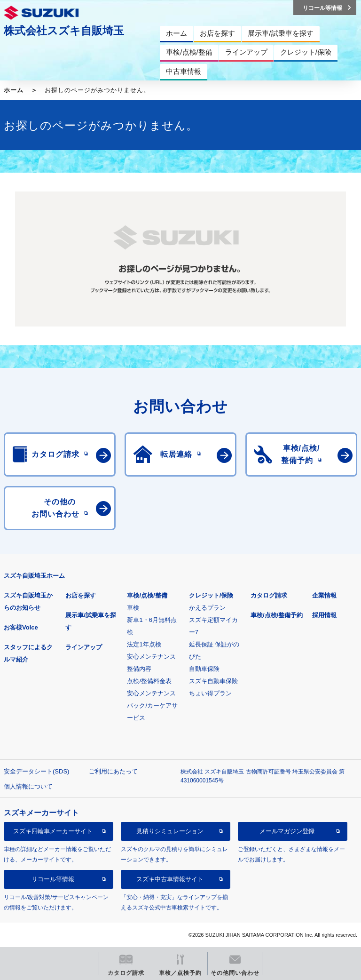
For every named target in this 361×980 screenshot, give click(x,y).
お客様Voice (21, 627)
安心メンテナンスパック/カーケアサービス (152, 705)
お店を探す (81, 595)
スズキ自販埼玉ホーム (34, 576)
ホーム (14, 90)
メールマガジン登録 (287, 831)
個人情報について (28, 786)
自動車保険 (204, 669)
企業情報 (324, 595)
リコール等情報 (53, 879)
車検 (133, 608)
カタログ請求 (269, 595)
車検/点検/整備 (147, 595)
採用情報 (324, 615)
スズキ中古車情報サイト (170, 879)
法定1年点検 (144, 644)
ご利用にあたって (113, 771)
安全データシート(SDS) (36, 771)
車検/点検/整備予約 (277, 615)
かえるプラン (207, 608)
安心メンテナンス (151, 657)
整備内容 (139, 669)
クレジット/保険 (211, 595)
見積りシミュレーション (170, 831)
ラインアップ (84, 647)
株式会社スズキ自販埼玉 (64, 31)
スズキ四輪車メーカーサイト (53, 831)
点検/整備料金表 (149, 681)
